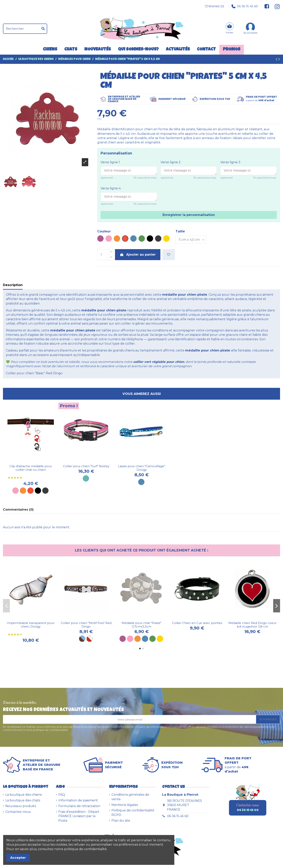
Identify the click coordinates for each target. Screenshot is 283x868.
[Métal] (45, 491)
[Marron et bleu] (82, 639)
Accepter (18, 858)
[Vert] (153, 639)
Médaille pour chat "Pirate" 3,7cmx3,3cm (141, 625)
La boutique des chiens (23, 795)
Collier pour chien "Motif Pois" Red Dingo (86, 625)
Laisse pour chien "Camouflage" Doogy (141, 468)
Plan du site (121, 821)
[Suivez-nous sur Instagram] (276, 6)
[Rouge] (30, 491)
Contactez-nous (18, 812)
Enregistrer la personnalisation (189, 215)
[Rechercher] (43, 29)
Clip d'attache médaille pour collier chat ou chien (31, 468)
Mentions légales (125, 805)
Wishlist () (214, 6)
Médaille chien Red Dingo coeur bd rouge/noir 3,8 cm (252, 625)
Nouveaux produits (21, 806)
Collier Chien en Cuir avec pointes (197, 623)
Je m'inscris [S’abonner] (268, 719)
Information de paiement (78, 800)
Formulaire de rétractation (79, 806)
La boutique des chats (23, 800)
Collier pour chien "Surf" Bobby (86, 466)
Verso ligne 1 (110, 162)
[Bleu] (145, 639)
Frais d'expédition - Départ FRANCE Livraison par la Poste (79, 816)
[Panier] (230, 29)
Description (13, 285)
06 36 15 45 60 (245, 6)
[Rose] (16, 491)
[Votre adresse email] (130, 719)
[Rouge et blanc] (90, 639)
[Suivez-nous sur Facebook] (267, 6)
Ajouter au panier (138, 255)
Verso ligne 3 (230, 162)
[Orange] (23, 491)
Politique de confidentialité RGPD (133, 812)
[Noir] (38, 491)
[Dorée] (160, 639)
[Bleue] (141, 482)
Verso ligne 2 (171, 162)
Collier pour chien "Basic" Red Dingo (34, 373)
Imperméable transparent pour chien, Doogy (31, 625)
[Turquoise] (86, 478)
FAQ (62, 795)
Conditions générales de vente (130, 797)
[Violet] (123, 639)
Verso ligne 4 (111, 188)
